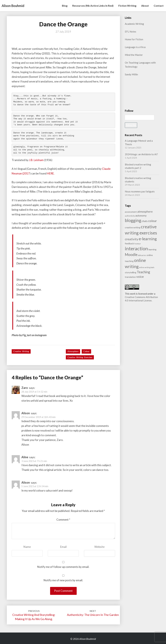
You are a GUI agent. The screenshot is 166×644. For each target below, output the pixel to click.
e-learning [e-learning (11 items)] (148, 239)
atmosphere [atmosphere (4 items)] (145, 211)
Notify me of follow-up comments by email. (63, 567)
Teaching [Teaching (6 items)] (143, 272)
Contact (159, 6)
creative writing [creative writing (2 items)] (133, 227)
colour (86, 351)
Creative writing (21, 351)
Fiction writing (127, 6)
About (145, 6)
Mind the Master (134, 55)
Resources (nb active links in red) (93, 6)
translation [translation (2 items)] (130, 277)
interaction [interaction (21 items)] (136, 248)
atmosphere (73, 351)
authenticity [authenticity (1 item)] (130, 216)
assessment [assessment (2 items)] (131, 212)
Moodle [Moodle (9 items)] (131, 254)
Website (99, 547)
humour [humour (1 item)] (138, 244)
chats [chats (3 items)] (145, 221)
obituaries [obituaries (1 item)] (142, 255)
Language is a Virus (135, 47)
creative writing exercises (80, 357)
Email (63, 547)
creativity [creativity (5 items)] (132, 239)
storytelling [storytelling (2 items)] (131, 272)
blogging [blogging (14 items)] (133, 220)
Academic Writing (134, 24)
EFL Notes (130, 32)
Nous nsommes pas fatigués (140, 191)
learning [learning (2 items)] (152, 249)
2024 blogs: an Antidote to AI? (141, 154)
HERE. (51, 173)
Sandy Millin (131, 74)
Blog (65, 6)
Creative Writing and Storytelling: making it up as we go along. (34, 615)
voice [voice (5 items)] (140, 277)
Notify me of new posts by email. (63, 580)
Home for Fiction (134, 39)
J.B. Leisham (36, 160)
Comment (63, 520)
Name (27, 547)
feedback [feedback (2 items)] (129, 243)
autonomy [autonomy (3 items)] (141, 215)
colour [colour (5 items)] (152, 221)
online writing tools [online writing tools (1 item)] (147, 267)
